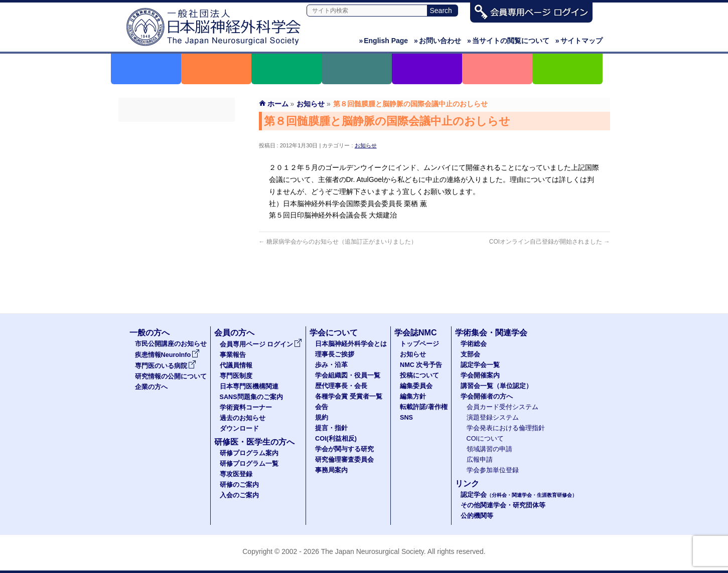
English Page (383, 41)
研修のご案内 (239, 485)
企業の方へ (151, 387)
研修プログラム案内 (249, 453)
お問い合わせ (438, 41)
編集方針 (413, 397)
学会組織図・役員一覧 (348, 375)
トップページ (419, 344)
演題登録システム (493, 418)
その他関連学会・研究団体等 (503, 505)
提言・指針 (331, 428)
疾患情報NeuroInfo (168, 355)
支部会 (470, 354)
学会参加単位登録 (493, 470)
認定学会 (519, 495)
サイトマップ (579, 41)
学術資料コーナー (177, 239)
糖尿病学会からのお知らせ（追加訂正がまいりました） (338, 242)
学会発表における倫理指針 (506, 428)
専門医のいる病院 (166, 366)
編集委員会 (416, 386)
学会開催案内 (480, 375)
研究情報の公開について (171, 376)
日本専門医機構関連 (177, 203)
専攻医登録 (236, 474)
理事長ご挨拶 (335, 354)
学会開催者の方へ (487, 397)
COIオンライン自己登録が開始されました (550, 242)
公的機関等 (477, 516)
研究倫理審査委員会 (344, 460)
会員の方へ (234, 333)
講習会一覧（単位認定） (496, 386)
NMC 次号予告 (421, 365)
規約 (322, 418)
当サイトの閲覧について (508, 41)
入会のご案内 (239, 495)
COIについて (485, 439)
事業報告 (177, 149)
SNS (406, 418)
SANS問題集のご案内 (177, 221)
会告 (322, 407)
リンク (467, 484)
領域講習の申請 (489, 449)
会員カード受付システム (502, 407)
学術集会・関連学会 (491, 333)
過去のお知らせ (177, 257)
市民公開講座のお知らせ (171, 344)
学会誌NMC (415, 333)
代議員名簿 (177, 167)
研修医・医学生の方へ (254, 442)
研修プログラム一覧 (249, 464)
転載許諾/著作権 (424, 407)
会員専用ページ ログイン (177, 131)
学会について (334, 333)
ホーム (278, 104)
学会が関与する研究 (344, 449)
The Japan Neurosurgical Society (373, 551)
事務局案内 (331, 470)
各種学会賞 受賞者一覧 (349, 397)
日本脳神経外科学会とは (351, 344)
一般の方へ (150, 333)
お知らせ (366, 145)
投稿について (419, 375)
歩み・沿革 (331, 365)
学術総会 (474, 344)
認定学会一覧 (480, 365)
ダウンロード (177, 275)
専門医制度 (177, 185)
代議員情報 (236, 365)
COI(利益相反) (336, 439)
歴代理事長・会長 (341, 386)
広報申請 (480, 460)
